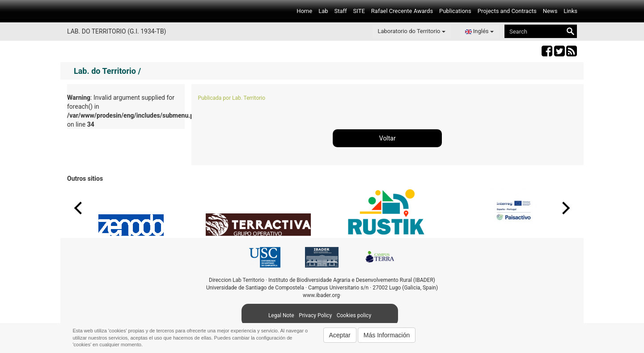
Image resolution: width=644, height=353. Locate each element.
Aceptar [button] (340, 335)
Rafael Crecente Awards (402, 11)
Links (570, 11)
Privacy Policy (315, 315)
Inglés (479, 31)
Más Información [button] (387, 335)
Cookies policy (354, 315)
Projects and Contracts (507, 11)
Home (304, 11)
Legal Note (281, 315)
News (550, 11)
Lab (323, 11)
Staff (341, 11)
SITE (359, 11)
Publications (455, 11)
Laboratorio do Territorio (412, 31)
